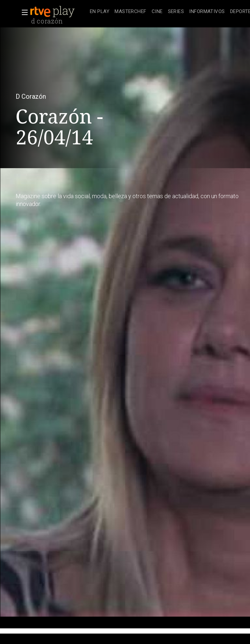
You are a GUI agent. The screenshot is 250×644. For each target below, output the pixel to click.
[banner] (59, 12)
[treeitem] (100, 12)
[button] (23, 12)
